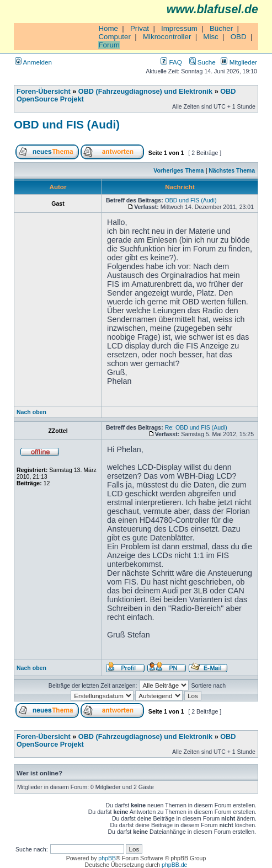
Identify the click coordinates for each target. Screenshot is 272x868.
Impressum (179, 28)
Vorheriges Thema (178, 170)
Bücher (221, 28)
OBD (239, 37)
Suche (202, 62)
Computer (114, 37)
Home (108, 28)
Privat (140, 28)
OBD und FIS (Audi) (67, 124)
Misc (210, 37)
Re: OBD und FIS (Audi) (196, 427)
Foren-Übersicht (44, 92)
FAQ (171, 62)
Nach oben (31, 412)
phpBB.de (174, 865)
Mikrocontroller (167, 37)
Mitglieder (239, 62)
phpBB (107, 858)
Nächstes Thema (232, 170)
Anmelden (33, 62)
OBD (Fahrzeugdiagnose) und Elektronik (145, 92)
